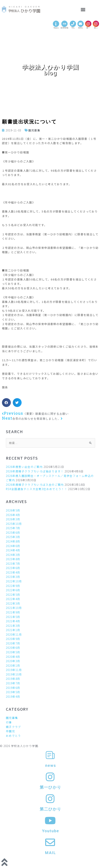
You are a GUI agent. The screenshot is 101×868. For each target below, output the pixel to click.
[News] (56, 24)
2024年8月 (13, 541)
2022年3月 (13, 603)
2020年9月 (13, 639)
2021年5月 (13, 617)
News (56, 28)
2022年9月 (13, 586)
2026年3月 (13, 519)
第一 (88, 28)
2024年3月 (13, 555)
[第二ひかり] (50, 799)
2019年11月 (14, 670)
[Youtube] (50, 820)
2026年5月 (13, 510)
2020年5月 (13, 652)
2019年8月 (13, 679)
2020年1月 (13, 665)
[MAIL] (81, 24)
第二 (96, 28)
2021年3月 (13, 626)
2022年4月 (13, 599)
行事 (9, 722)
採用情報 (64, 28)
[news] (50, 755)
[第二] (96, 24)
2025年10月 (14, 524)
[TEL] (73, 24)
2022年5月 (13, 595)
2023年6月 (13, 568)
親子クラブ (13, 727)
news (51, 765)
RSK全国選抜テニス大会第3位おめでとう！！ (37, 489)
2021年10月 (14, 608)
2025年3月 (13, 537)
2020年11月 (14, 634)
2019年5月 (13, 692)
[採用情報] (64, 24)
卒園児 (10, 731)
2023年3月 (13, 577)
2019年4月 (13, 697)
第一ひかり (50, 787)
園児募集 (34, 130)
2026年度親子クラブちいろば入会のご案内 (35, 485)
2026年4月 (13, 515)
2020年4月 (13, 657)
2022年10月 (14, 581)
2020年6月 (13, 648)
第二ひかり (50, 809)
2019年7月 (13, 683)
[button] (83, 10)
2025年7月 (13, 528)
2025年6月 (13, 533)
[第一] (88, 24)
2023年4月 (13, 572)
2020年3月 (13, 661)
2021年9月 (13, 612)
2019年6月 (13, 688)
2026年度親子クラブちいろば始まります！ (35, 471)
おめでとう (13, 736)
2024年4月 (13, 550)
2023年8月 (13, 559)
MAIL (81, 28)
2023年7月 (13, 564)
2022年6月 (13, 590)
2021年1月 (13, 630)
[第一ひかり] (50, 777)
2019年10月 (14, 674)
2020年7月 (13, 643)
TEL (73, 28)
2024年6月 (13, 546)
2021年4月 (13, 621)
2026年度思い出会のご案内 (24, 467)
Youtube (51, 831)
